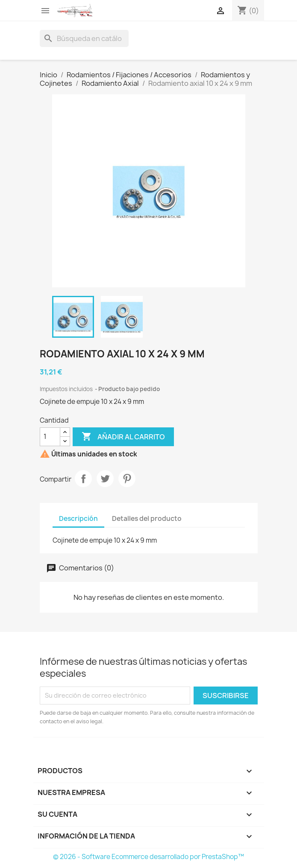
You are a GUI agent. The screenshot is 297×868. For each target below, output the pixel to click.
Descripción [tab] (78, 519)
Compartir (83, 479)
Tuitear (105, 479)
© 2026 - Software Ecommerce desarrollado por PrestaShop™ (148, 857)
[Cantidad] (50, 437)
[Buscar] (84, 38)
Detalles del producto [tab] (147, 519)
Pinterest (127, 479)
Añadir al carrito (123, 437)
